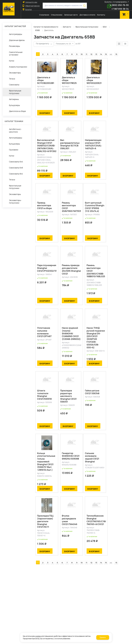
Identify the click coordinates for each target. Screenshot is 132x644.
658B (37, 30)
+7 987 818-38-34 (120, 9)
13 (95, 50)
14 (99, 50)
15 (104, 50)
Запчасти (67, 27)
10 (80, 50)
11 (85, 50)
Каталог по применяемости (46, 27)
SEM (105, 27)
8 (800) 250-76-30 (119, 5)
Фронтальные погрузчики (87, 27)
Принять (103, 637)
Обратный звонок (32, 6)
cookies (38, 636)
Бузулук (29, 9)
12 (90, 50)
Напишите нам (31, 2)
